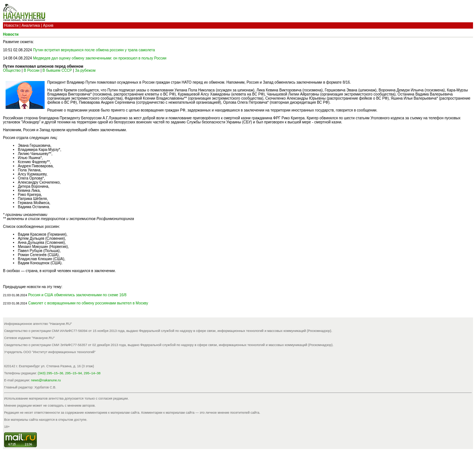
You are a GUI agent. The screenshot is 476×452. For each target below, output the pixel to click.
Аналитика (31, 25)
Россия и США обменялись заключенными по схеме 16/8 (78, 295)
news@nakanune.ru (46, 380)
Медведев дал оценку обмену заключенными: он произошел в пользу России (100, 58)
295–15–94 (73, 373)
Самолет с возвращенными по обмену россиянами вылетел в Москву (88, 303)
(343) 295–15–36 (51, 373)
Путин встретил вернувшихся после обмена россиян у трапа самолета (94, 50)
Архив (48, 25)
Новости (11, 25)
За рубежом (85, 70)
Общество (12, 70)
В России (32, 70)
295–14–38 (92, 373)
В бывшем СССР (57, 70)
